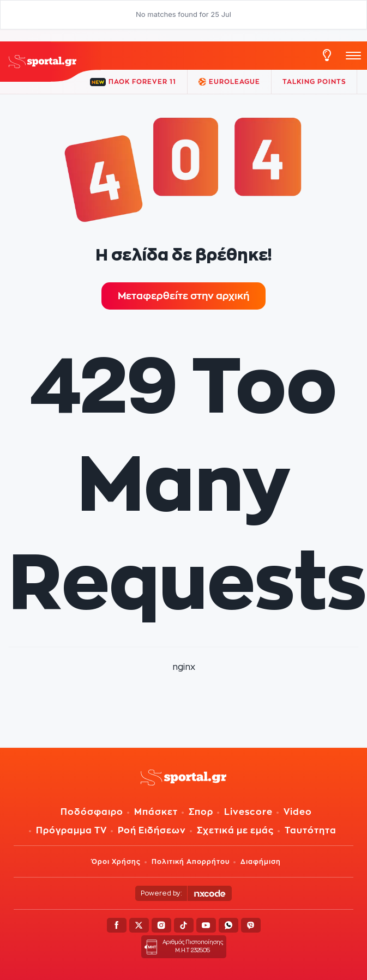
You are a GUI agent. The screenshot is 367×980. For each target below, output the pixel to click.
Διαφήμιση (261, 861)
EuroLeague (229, 82)
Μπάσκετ (156, 812)
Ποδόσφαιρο (92, 812)
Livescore (248, 812)
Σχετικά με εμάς (235, 830)
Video (298, 812)
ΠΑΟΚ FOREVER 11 (133, 82)
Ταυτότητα (311, 830)
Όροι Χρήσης (116, 861)
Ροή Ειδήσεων (152, 830)
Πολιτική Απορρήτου (191, 861)
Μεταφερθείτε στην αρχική (183, 296)
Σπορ (201, 812)
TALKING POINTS (314, 81)
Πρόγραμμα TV (71, 830)
